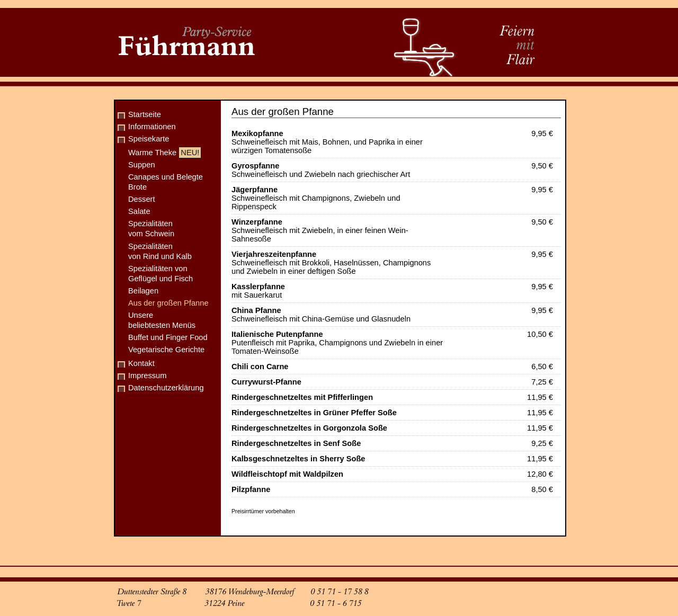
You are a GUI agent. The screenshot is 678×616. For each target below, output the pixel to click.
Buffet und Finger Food (168, 337)
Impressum (147, 376)
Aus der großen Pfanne (168, 303)
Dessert (142, 199)
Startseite (145, 114)
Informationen (152, 127)
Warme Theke (165, 153)
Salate (139, 211)
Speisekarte (149, 139)
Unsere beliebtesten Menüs (162, 320)
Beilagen (143, 291)
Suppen (142, 165)
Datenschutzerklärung (166, 388)
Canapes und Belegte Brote (166, 182)
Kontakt (141, 363)
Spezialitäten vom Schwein (151, 229)
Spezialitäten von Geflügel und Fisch (160, 274)
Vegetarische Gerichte (166, 350)
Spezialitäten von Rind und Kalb (160, 251)
